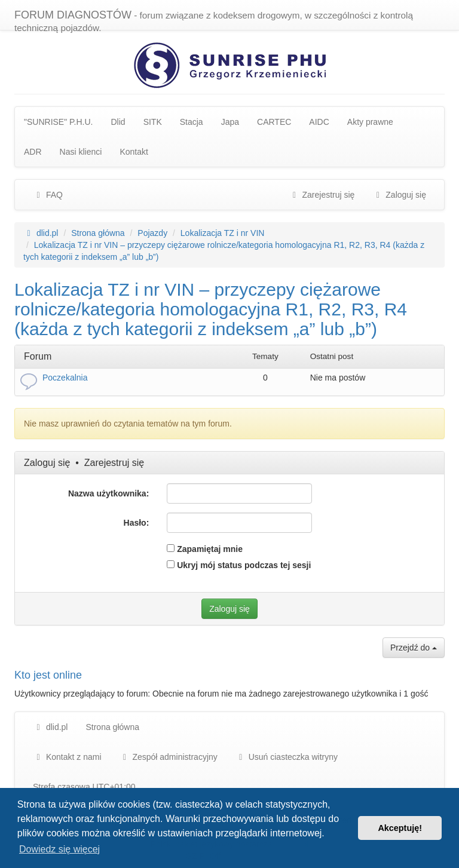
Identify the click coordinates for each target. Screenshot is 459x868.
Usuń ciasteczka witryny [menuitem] (287, 757)
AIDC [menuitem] (319, 122)
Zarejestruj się (114, 463)
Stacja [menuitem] (192, 122)
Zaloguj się (47, 463)
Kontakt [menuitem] (134, 152)
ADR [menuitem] (33, 152)
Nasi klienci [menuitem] (81, 152)
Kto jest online (48, 675)
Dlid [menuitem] (118, 122)
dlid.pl (50, 727)
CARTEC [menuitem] (274, 122)
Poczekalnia (65, 378)
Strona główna (112, 727)
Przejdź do (414, 648)
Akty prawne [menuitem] (370, 122)
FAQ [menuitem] (48, 195)
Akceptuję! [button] (400, 828)
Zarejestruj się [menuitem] (322, 195)
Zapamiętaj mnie (205, 549)
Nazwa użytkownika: (108, 493)
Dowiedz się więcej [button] (59, 849)
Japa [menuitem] (230, 122)
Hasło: (137, 523)
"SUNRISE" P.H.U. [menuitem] (59, 122)
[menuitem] (169, 757)
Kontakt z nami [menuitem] (67, 757)
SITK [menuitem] (153, 122)
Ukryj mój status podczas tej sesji (239, 565)
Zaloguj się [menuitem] (399, 195)
